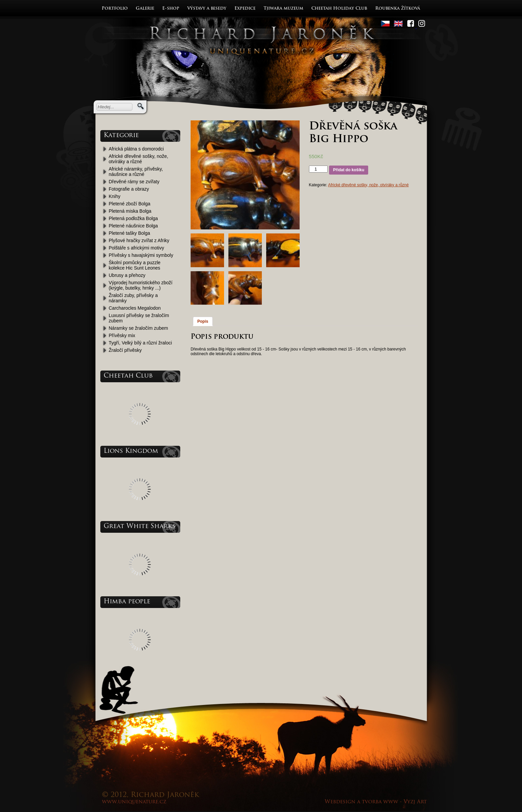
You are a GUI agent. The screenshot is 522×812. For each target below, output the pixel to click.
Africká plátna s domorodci (136, 149)
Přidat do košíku (349, 170)
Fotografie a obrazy (129, 189)
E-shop (171, 9)
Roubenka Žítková (398, 9)
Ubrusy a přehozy (127, 275)
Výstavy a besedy (207, 9)
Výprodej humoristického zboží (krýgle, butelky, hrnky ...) (141, 285)
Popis (203, 321)
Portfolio (115, 9)
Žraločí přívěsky (125, 350)
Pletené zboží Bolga (130, 204)
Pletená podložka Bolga (133, 218)
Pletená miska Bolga (130, 211)
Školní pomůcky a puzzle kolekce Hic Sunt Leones (135, 265)
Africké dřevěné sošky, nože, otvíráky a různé (138, 159)
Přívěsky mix (122, 335)
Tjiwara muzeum (283, 9)
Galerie (145, 9)
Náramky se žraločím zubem (138, 328)
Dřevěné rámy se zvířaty (134, 182)
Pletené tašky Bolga (129, 233)
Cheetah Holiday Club (339, 9)
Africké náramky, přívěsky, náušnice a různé (136, 172)
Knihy (115, 196)
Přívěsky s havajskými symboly (141, 255)
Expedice (245, 9)
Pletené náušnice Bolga (133, 226)
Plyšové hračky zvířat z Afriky (139, 240)
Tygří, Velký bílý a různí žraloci (140, 343)
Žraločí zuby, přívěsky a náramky (133, 298)
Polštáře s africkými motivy (136, 248)
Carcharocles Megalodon (135, 308)
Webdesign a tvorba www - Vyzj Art (376, 802)
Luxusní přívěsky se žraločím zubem (139, 318)
